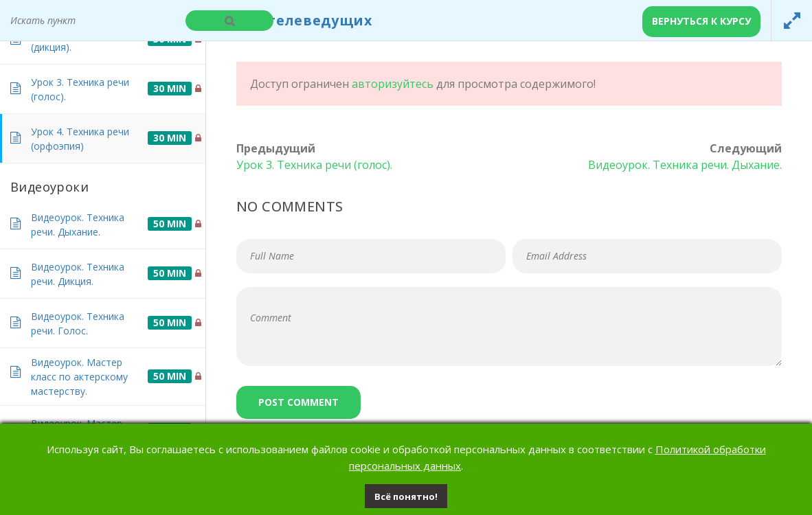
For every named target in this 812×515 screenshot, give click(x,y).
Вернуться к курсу (701, 21)
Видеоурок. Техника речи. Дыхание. (685, 165)
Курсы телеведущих (294, 20)
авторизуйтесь (393, 84)
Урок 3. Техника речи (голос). (314, 165)
